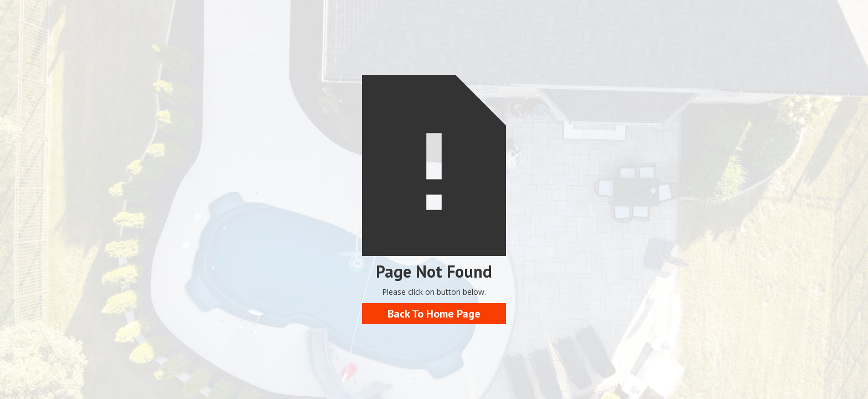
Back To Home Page (434, 314)
